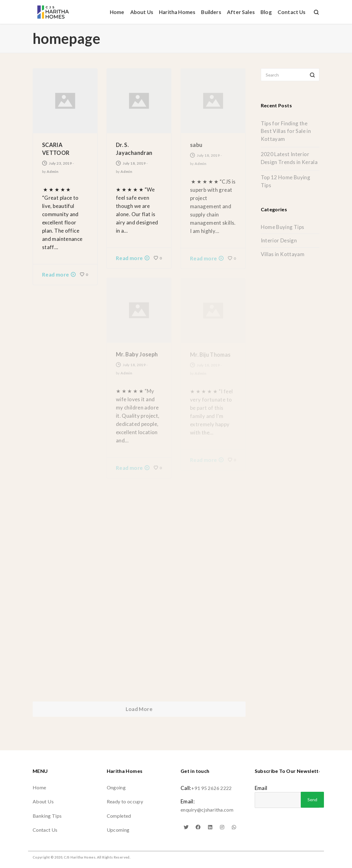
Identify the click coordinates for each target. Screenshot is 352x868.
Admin (52, 171)
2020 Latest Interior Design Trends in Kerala (289, 158)
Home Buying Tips (283, 227)
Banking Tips (47, 816)
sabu (196, 145)
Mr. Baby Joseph (137, 354)
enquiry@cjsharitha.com (207, 810)
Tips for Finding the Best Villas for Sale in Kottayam (286, 131)
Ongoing (116, 787)
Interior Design (279, 240)
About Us (43, 801)
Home (39, 787)
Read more (56, 275)
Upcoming (118, 830)
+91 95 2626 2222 (212, 788)
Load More (139, 709)
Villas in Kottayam (283, 254)
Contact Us (45, 830)
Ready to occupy (125, 801)
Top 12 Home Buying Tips (286, 181)
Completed (119, 816)
